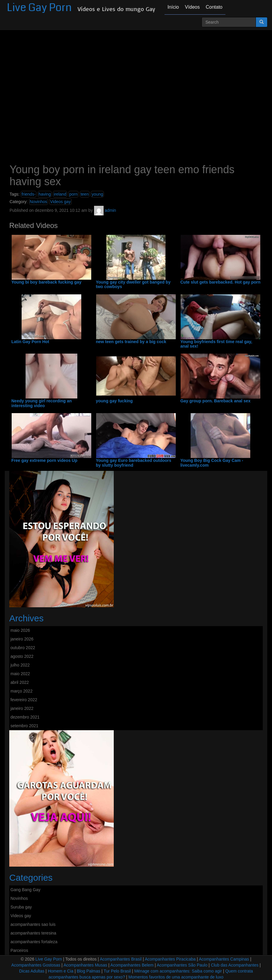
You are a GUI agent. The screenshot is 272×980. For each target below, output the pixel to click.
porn (73, 194)
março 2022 (21, 691)
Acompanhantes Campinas (224, 959)
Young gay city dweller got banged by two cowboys (133, 284)
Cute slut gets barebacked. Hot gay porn (220, 282)
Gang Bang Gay (25, 890)
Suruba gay (21, 907)
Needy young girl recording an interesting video (42, 403)
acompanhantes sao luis (33, 924)
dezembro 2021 (25, 717)
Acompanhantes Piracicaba (170, 959)
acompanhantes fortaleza (34, 942)
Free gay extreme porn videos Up (44, 461)
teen (85, 194)
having (45, 194)
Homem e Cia (61, 971)
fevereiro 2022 (24, 700)
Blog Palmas (89, 971)
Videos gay (60, 202)
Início (173, 7)
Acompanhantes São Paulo (182, 965)
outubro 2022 (23, 648)
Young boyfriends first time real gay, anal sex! (216, 344)
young (97, 194)
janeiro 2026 (22, 639)
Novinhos (39, 202)
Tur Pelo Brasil (117, 971)
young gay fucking (114, 401)
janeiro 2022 (22, 708)
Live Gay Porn (39, 8)
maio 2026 (20, 630)
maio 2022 (20, 674)
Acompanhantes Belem (132, 965)
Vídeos (192, 7)
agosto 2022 (22, 656)
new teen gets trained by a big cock (131, 342)
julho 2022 (20, 665)
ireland (60, 194)
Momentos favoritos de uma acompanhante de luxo (176, 977)
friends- (29, 194)
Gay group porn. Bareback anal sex (215, 401)
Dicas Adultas (32, 971)
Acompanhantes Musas (85, 965)
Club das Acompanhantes (235, 965)
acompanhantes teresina (33, 933)
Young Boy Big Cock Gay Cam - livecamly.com (212, 463)
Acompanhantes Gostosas (36, 965)
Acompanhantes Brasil (121, 959)
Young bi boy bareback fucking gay (46, 282)
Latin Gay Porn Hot (30, 342)
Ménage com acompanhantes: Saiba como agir (178, 971)
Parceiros (19, 950)
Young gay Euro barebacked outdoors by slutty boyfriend (134, 463)
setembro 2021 (24, 726)
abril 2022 (20, 682)
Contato (214, 7)
